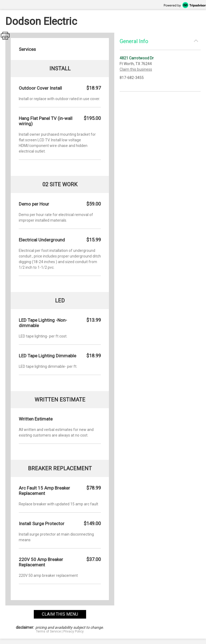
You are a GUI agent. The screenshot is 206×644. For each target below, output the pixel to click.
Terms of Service (48, 631)
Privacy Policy (73, 631)
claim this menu (60, 614)
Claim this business (136, 69)
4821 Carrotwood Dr (137, 58)
